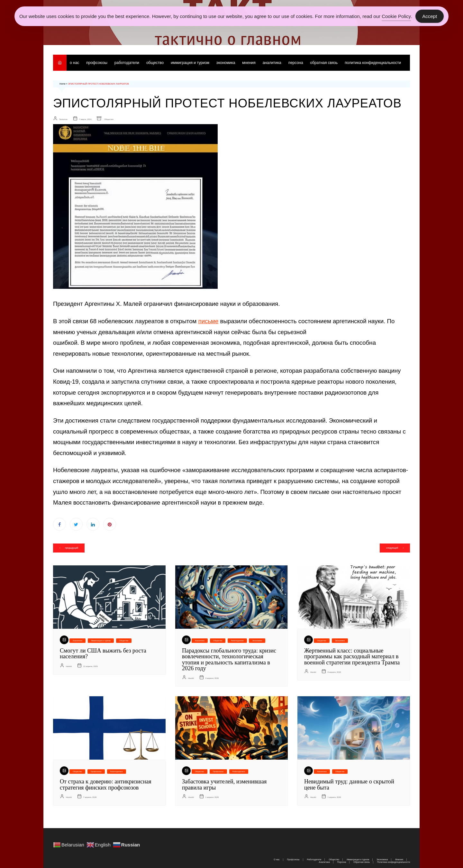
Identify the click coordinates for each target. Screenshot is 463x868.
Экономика (226, 63)
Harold (69, 665)
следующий (392, 548)
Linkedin (93, 524)
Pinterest (110, 524)
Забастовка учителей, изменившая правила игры (224, 783)
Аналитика (272, 63)
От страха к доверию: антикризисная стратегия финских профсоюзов (105, 783)
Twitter (76, 524)
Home (63, 84)
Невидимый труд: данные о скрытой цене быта (349, 783)
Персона (296, 63)
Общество (155, 63)
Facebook (59, 524)
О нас (74, 63)
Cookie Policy (396, 16)
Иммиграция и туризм (190, 63)
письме (209, 321)
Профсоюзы (97, 63)
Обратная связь (324, 63)
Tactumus (63, 119)
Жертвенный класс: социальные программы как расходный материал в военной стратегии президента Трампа (352, 656)
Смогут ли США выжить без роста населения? (103, 653)
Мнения (249, 63)
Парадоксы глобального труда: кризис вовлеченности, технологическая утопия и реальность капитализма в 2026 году (229, 659)
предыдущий (72, 548)
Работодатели (127, 63)
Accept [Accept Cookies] (430, 16)
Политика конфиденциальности (373, 63)
